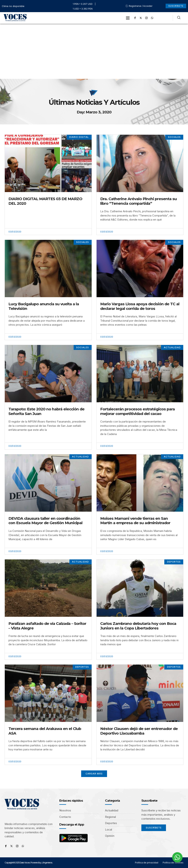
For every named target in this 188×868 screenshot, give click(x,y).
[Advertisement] (94, 51)
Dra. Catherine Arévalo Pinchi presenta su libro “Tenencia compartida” (139, 201)
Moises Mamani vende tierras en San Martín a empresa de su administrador (135, 521)
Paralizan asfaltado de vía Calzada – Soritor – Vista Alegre (47, 626)
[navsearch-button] (179, 18)
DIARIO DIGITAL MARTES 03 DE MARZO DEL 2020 (45, 201)
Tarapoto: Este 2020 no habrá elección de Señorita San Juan (46, 411)
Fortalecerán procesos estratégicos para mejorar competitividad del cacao (138, 411)
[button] (128, 18)
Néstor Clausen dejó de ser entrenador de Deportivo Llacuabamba (139, 731)
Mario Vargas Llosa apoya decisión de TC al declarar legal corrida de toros (140, 306)
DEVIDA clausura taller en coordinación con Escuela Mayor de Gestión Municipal (45, 521)
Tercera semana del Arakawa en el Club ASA (45, 731)
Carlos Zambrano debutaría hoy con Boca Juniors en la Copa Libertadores (138, 626)
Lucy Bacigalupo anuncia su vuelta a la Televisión (44, 306)
